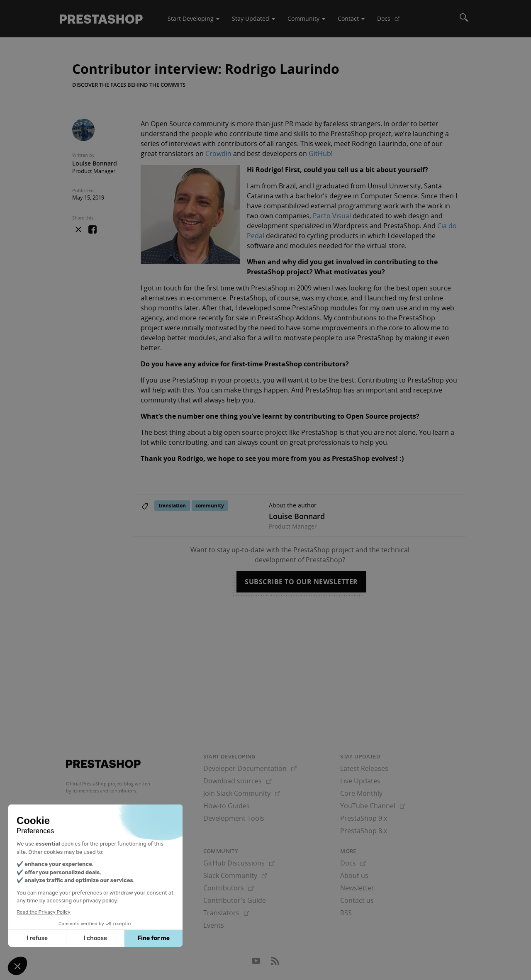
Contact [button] (351, 18)
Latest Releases (364, 768)
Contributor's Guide (235, 900)
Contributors (229, 888)
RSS (346, 913)
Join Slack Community (242, 793)
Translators (226, 913)
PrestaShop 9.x (364, 818)
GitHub (320, 154)
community (210, 506)
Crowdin (218, 154)
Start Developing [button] (194, 18)
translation (172, 506)
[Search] (464, 19)
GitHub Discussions (239, 863)
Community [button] (306, 18)
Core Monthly (361, 793)
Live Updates (360, 781)
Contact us (357, 900)
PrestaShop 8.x (364, 831)
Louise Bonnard (95, 163)
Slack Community (235, 875)
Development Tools (234, 818)
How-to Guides (227, 806)
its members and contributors (104, 791)
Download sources (237, 781)
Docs (392, 22)
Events (214, 925)
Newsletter (357, 888)
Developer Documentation (250, 768)
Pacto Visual (332, 216)
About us (354, 875)
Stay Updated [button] (253, 18)
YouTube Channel (373, 806)
